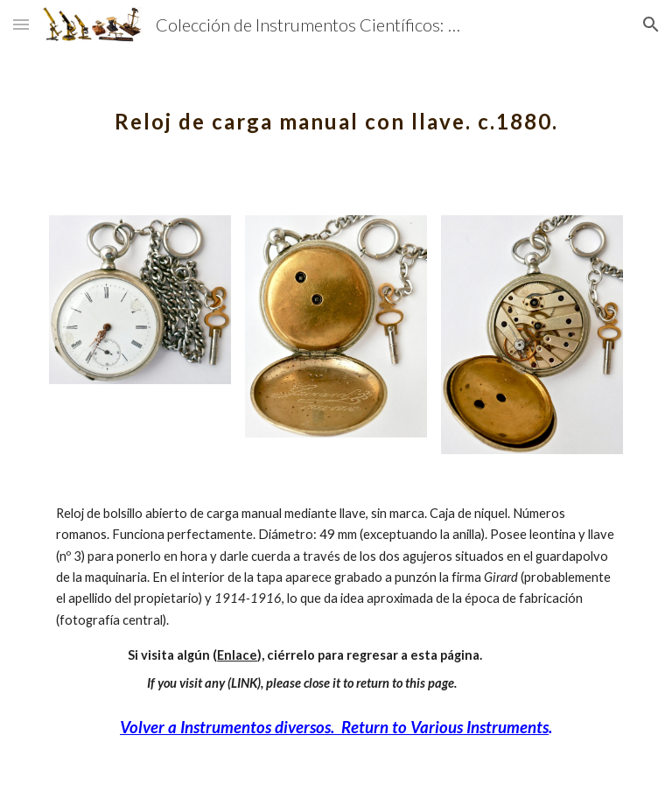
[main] (336, 109)
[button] (21, 24)
